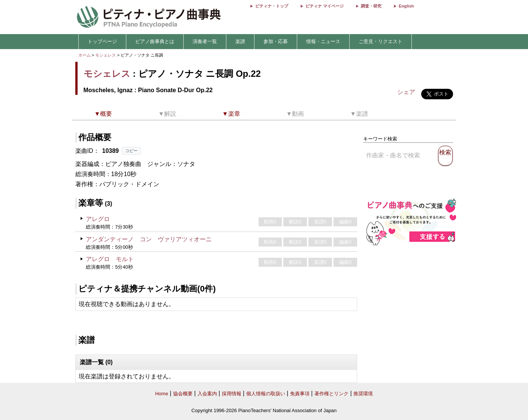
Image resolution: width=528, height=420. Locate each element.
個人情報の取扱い (266, 394)
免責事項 (300, 394)
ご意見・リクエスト (381, 41)
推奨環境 (363, 394)
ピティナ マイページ (325, 6)
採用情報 (232, 394)
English (406, 6)
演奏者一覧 (205, 41)
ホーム (85, 55)
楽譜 (240, 41)
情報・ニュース (323, 41)
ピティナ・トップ (272, 6)
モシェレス (105, 55)
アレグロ (98, 219)
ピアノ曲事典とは (155, 41)
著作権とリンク (331, 394)
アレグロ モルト (110, 259)
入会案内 (207, 394)
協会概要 (183, 394)
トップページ (102, 41)
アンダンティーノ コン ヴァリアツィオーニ (149, 239)
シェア (406, 92)
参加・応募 (276, 41)
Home (162, 394)
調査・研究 (371, 6)
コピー (131, 151)
